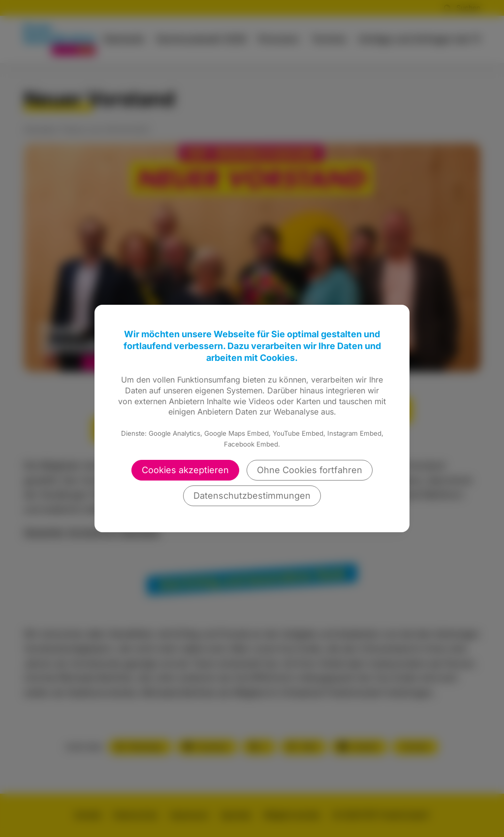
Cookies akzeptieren (185, 470)
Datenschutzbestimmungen (252, 496)
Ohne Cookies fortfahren (310, 470)
